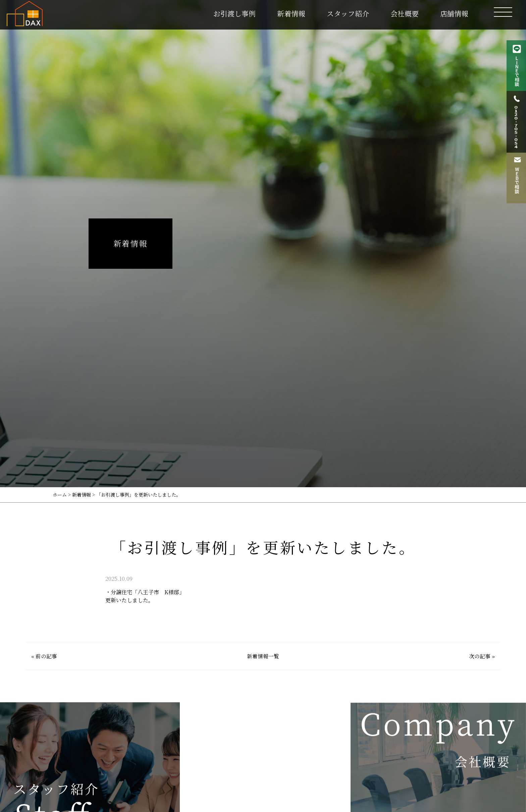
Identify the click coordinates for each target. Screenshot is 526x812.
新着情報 (291, 13)
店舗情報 (454, 13)
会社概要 (405, 13)
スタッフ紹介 (348, 13)
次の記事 (480, 656)
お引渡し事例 (234, 13)
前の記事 (46, 656)
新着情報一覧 (263, 656)
